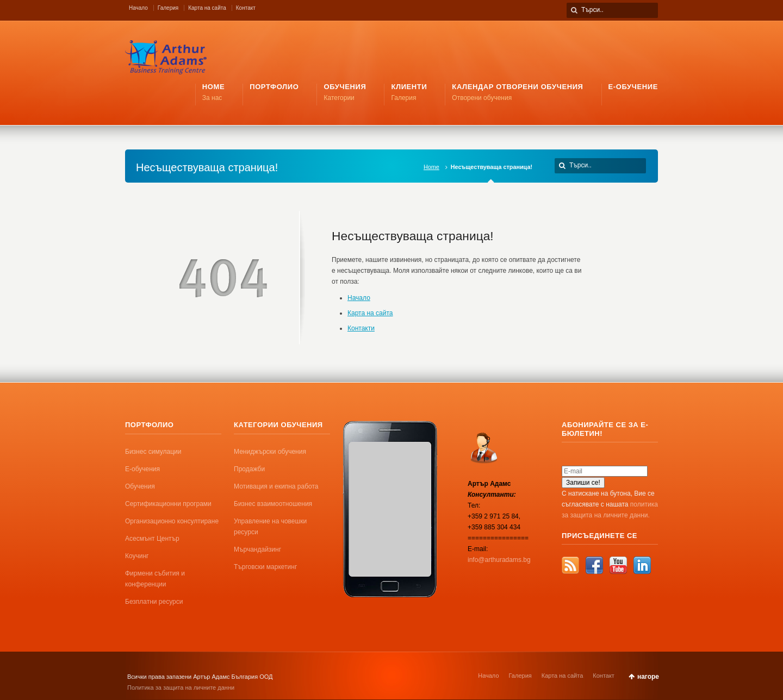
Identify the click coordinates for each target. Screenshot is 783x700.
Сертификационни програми (168, 504)
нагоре (648, 677)
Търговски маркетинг (265, 567)
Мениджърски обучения (270, 452)
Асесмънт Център (152, 539)
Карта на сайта (207, 8)
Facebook (594, 565)
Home (431, 167)
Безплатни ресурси (154, 602)
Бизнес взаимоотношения (273, 504)
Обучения (140, 486)
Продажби (249, 469)
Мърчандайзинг (257, 549)
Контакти (361, 328)
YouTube (618, 565)
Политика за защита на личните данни (181, 687)
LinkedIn (642, 565)
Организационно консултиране (172, 521)
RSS (570, 565)
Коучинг (137, 556)
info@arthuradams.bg (499, 560)
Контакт (246, 8)
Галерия (168, 8)
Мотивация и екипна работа (276, 486)
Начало (138, 8)
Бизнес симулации (153, 452)
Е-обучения (142, 469)
